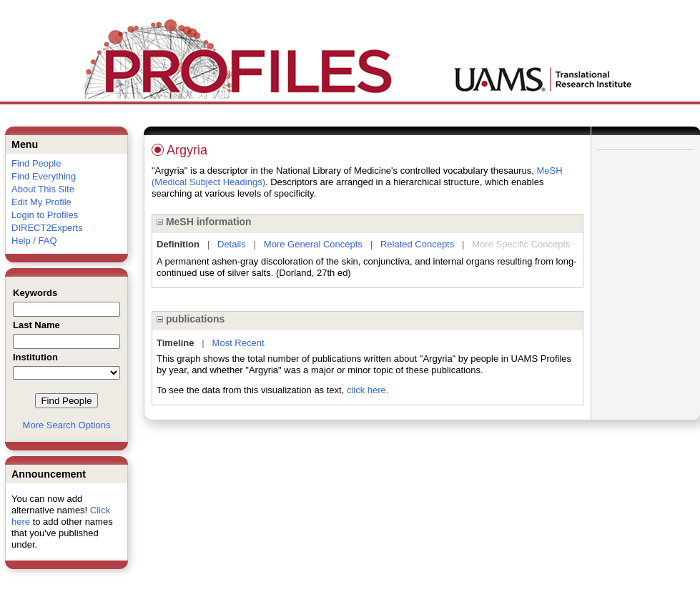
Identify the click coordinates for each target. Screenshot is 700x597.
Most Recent (238, 343)
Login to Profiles (45, 215)
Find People (36, 163)
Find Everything (44, 176)
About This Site (43, 189)
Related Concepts (417, 244)
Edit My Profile (41, 202)
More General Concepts (313, 244)
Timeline (176, 343)
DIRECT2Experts (47, 228)
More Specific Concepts (521, 244)
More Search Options (67, 425)
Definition (178, 244)
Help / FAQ (34, 241)
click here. (368, 390)
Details (232, 244)
